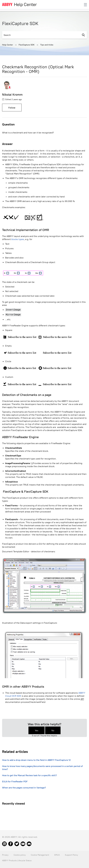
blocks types (18, 239)
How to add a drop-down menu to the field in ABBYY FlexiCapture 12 (36, 760)
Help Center (7, 45)
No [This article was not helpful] (53, 730)
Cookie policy (20, 855)
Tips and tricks (47, 45)
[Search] (41, 35)
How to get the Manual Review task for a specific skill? (29, 775)
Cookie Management (40, 855)
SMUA (57, 855)
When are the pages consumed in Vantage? (24, 788)
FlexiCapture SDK (27, 45)
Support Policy (71, 855)
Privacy (5, 855)
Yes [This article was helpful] (37, 730)
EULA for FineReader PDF (15, 781)
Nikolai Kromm (12, 95)
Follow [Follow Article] (12, 108)
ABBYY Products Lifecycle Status (17, 860)
